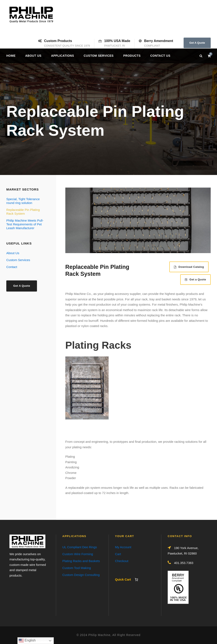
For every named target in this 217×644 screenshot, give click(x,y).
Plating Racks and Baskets (81, 561)
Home (11, 56)
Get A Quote (197, 43)
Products (132, 56)
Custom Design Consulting (81, 575)
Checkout (122, 561)
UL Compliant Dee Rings (80, 547)
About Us (33, 56)
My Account (123, 547)
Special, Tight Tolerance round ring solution (23, 201)
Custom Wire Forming (78, 554)
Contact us (160, 56)
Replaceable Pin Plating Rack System (23, 212)
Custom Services (99, 56)
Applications (62, 56)
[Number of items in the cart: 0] (137, 580)
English (27, 641)
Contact (12, 267)
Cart (118, 554)
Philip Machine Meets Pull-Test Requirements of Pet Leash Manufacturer (25, 224)
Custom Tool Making (77, 568)
